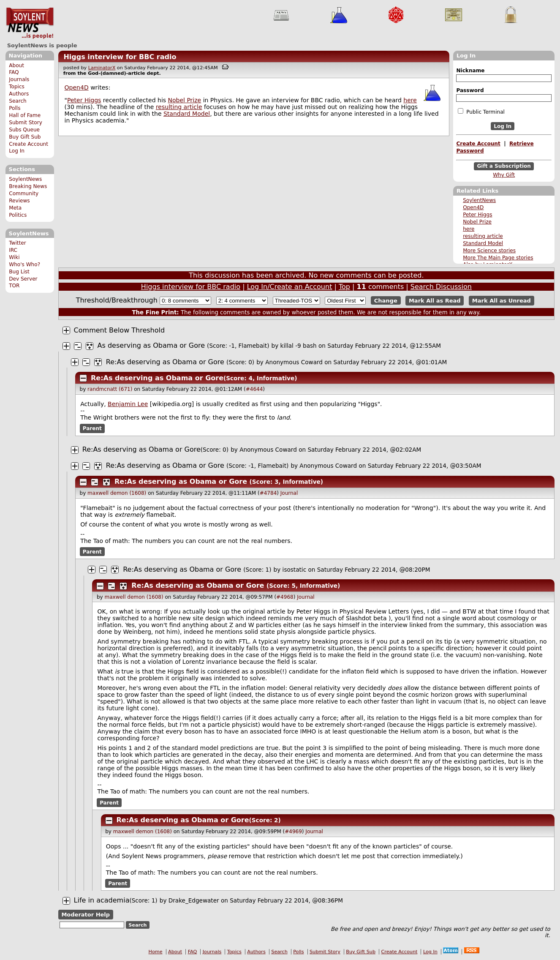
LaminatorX (102, 68)
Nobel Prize (477, 222)
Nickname (470, 71)
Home (156, 952)
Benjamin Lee (128, 404)
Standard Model (483, 243)
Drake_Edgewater (194, 900)
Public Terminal (481, 112)
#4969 (293, 832)
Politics (18, 215)
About (16, 65)
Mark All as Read (435, 301)
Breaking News (28, 186)
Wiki (14, 257)
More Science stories (489, 251)
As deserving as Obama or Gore (151, 345)
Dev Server (23, 279)
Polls (15, 108)
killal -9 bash (299, 346)
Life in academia (102, 900)
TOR (14, 286)
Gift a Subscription (504, 166)
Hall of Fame (25, 115)
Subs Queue (24, 130)
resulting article (483, 236)
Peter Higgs (477, 215)
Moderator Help (86, 915)
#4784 (268, 493)
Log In (17, 151)
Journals (19, 79)
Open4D (473, 207)
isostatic (295, 570)
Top (344, 287)
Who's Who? (24, 265)
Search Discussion (441, 287)
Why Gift (504, 175)
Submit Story (26, 123)
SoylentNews (30, 23)
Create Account (29, 144)
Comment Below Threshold (120, 330)
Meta (15, 208)
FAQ (14, 72)
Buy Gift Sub (25, 137)
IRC (13, 250)
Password (470, 90)
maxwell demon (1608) (117, 493)
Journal (289, 493)
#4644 (254, 389)
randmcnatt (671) (110, 389)
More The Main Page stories (498, 258)
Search (18, 101)
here (469, 229)
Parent (92, 428)
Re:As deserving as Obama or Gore (165, 362)
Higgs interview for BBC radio (120, 57)
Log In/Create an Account (290, 287)
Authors (19, 94)
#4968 (285, 597)
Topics (17, 87)
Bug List (19, 272)
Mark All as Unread (502, 301)
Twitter (17, 243)
